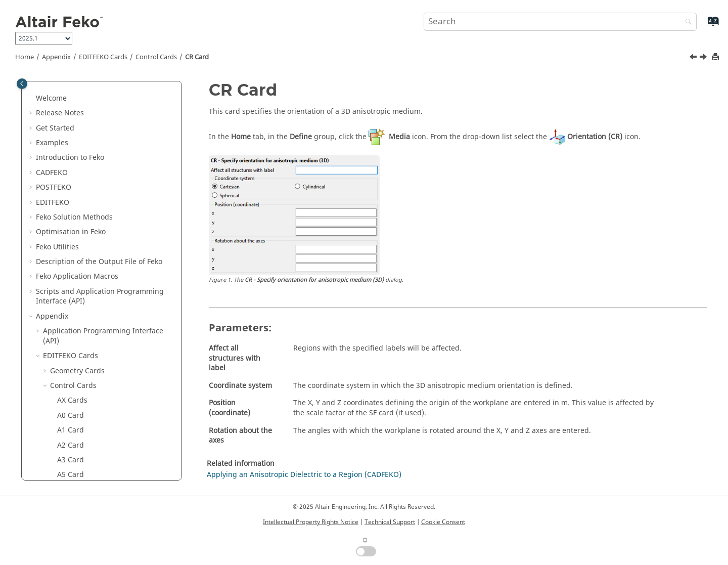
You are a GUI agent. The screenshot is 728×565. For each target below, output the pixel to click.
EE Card (70, 296)
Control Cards (156, 57)
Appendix (56, 57)
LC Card (70, 444)
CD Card (71, 117)
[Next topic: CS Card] (704, 58)
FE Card (70, 340)
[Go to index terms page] (702, 26)
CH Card (71, 162)
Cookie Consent (443, 522)
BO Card (71, 87)
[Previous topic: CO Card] (694, 58)
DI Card (70, 266)
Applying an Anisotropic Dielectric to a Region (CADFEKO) (304, 475)
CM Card (72, 191)
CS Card (71, 236)
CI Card (70, 177)
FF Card (70, 355)
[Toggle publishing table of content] (22, 84)
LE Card (70, 474)
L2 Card (70, 429)
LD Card (71, 459)
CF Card (70, 132)
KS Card (71, 415)
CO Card (71, 207)
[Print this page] (716, 57)
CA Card (71, 102)
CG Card (71, 147)
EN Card (71, 310)
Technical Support (390, 522)
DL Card (71, 280)
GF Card (71, 385)
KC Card (71, 400)
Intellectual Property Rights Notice (311, 522)
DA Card (71, 251)
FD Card (71, 325)
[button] (53, 88)
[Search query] (560, 22)
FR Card (70, 370)
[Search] (686, 23)
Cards (103, 57)
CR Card (197, 57)
